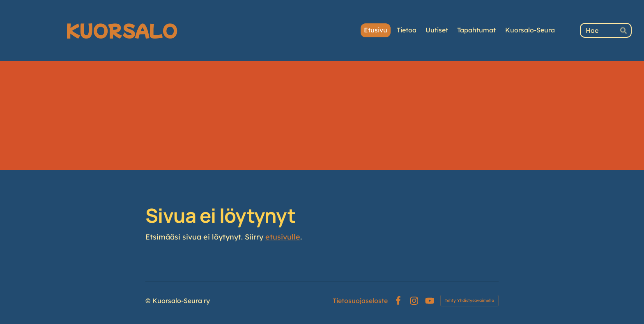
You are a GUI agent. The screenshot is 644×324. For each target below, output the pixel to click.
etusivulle (283, 237)
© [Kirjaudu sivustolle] (149, 301)
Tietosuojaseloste (360, 301)
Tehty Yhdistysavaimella (469, 300)
